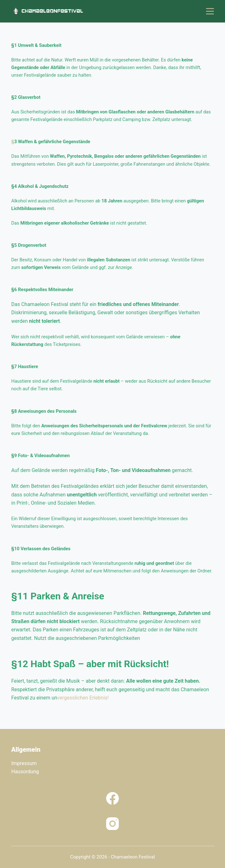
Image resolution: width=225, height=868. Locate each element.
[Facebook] (113, 798)
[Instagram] (113, 824)
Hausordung (25, 772)
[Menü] (210, 11)
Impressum (24, 763)
